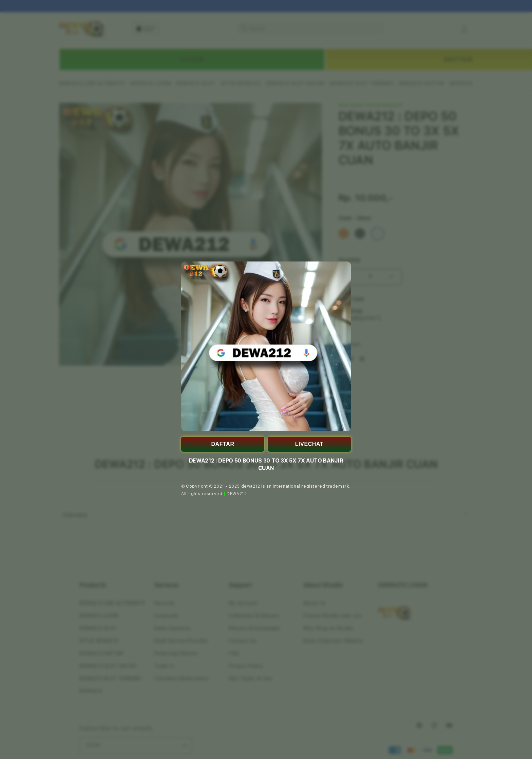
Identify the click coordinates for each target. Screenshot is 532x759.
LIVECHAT (309, 444)
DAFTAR (223, 444)
